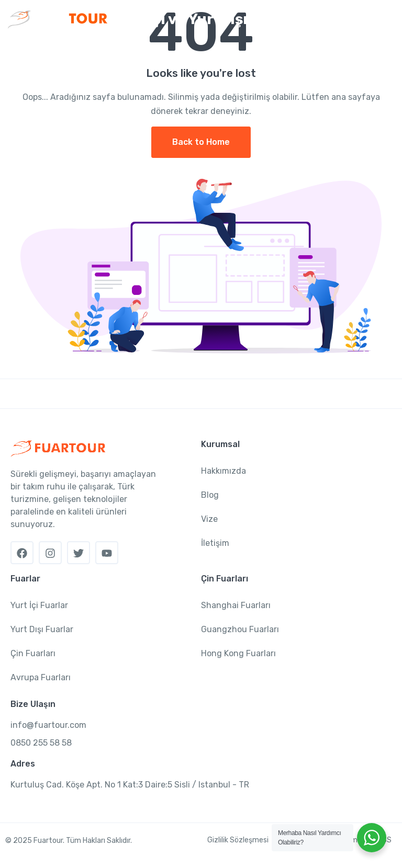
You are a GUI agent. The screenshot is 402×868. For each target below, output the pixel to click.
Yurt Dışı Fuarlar (42, 629)
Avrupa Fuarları (41, 677)
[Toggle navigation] (385, 19)
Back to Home (201, 142)
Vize (209, 519)
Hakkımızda (224, 471)
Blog (210, 495)
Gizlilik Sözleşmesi (238, 840)
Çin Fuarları (33, 653)
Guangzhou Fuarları (240, 629)
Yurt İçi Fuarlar (39, 605)
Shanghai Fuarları (236, 605)
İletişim (215, 543)
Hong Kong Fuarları (238, 653)
